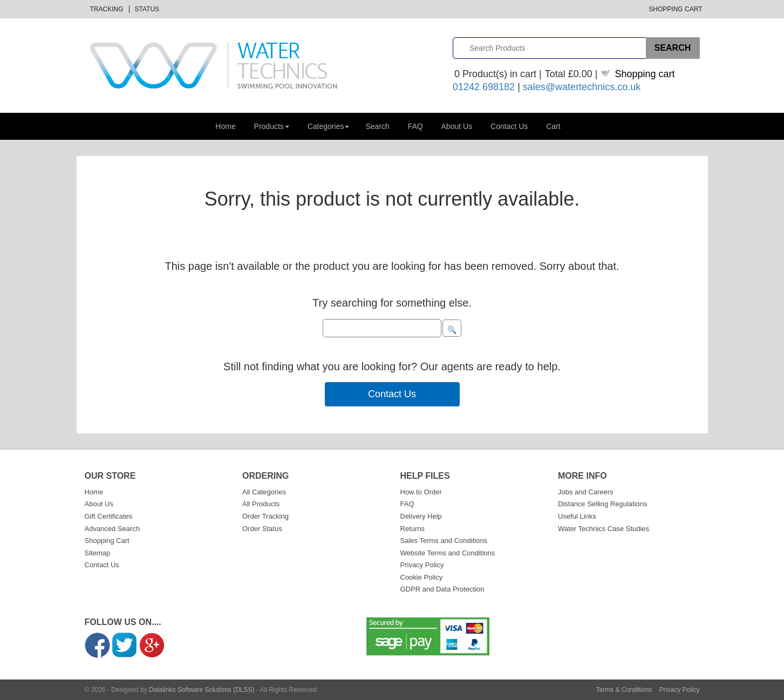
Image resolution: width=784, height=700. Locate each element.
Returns (413, 529)
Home (225, 126)
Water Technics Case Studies (604, 529)
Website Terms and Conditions (448, 553)
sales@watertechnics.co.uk (582, 87)
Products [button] (272, 126)
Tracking (107, 9)
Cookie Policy (422, 577)
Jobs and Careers (586, 492)
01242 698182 (484, 87)
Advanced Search (113, 529)
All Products (261, 504)
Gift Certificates (109, 516)
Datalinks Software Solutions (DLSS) (202, 690)
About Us (457, 126)
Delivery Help (421, 516)
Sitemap (98, 553)
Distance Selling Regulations (602, 504)
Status (147, 9)
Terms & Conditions (624, 690)
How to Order (421, 492)
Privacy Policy (422, 565)
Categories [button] (329, 126)
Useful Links (577, 516)
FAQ (415, 126)
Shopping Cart (675, 9)
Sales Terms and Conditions (444, 541)
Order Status (262, 529)
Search (377, 126)
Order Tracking (265, 516)
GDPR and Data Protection (442, 589)
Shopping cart (645, 74)
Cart (553, 126)
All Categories (264, 492)
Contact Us (509, 126)
